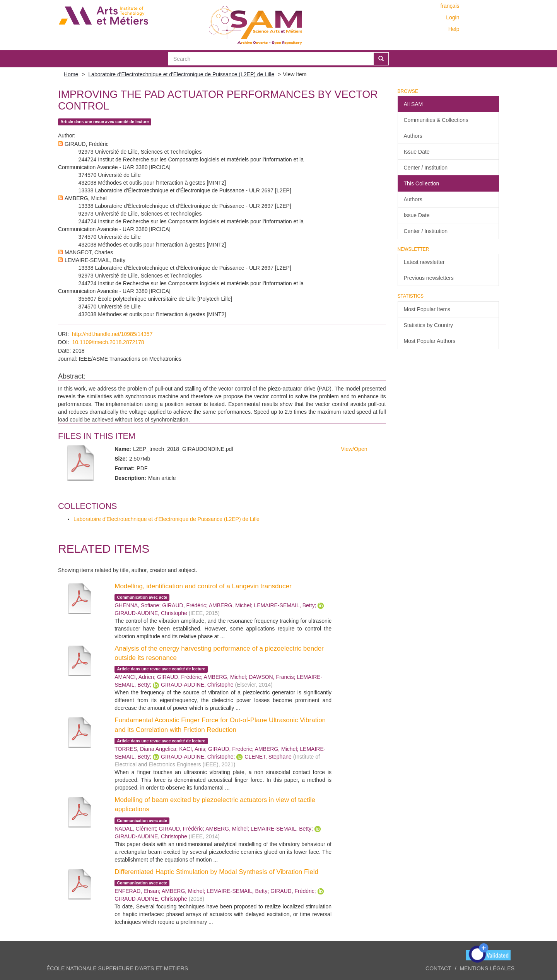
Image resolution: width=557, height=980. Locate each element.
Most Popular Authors (430, 341)
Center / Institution (426, 168)
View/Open (354, 449)
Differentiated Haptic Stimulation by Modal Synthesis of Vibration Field (216, 872)
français (450, 6)
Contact (438, 968)
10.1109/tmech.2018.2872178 (108, 342)
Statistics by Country (429, 325)
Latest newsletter (424, 262)
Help (454, 29)
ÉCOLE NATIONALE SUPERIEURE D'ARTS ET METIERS (117, 968)
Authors (413, 136)
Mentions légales (487, 968)
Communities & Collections (436, 120)
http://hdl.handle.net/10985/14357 (112, 334)
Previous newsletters (429, 278)
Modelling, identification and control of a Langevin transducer (203, 586)
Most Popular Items (427, 309)
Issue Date (417, 152)
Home (71, 74)
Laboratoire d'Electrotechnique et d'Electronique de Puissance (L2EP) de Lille (181, 74)
